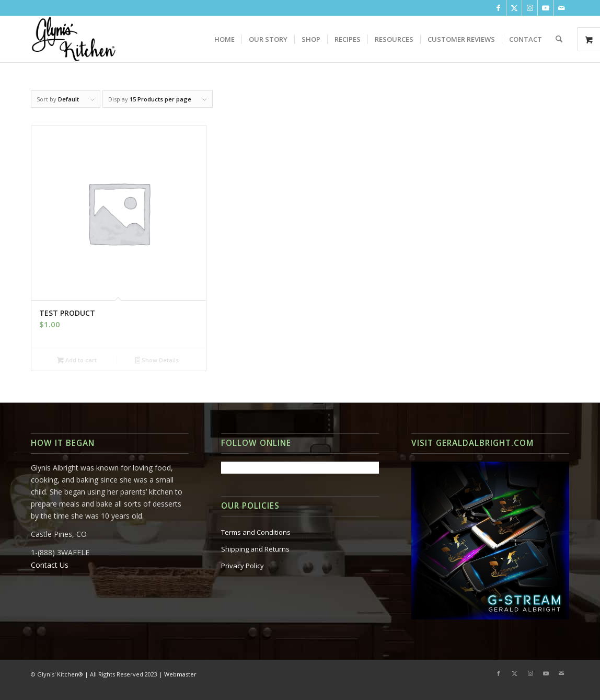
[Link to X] (514, 8)
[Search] (559, 39)
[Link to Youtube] (545, 8)
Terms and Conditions (256, 532)
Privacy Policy (243, 566)
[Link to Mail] (561, 8)
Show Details (157, 361)
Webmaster (180, 674)
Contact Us (50, 565)
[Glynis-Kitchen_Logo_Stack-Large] (73, 39)
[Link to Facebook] (498, 8)
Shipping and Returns (255, 549)
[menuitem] (224, 39)
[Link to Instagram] (530, 8)
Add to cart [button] (77, 361)
